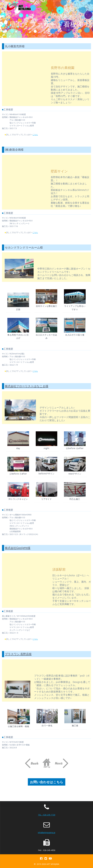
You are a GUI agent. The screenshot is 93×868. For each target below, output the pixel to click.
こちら (36, 135)
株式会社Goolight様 (18, 548)
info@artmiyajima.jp (47, 833)
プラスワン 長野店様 (18, 654)
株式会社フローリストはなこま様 (27, 386)
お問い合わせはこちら (47, 782)
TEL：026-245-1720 (47, 815)
